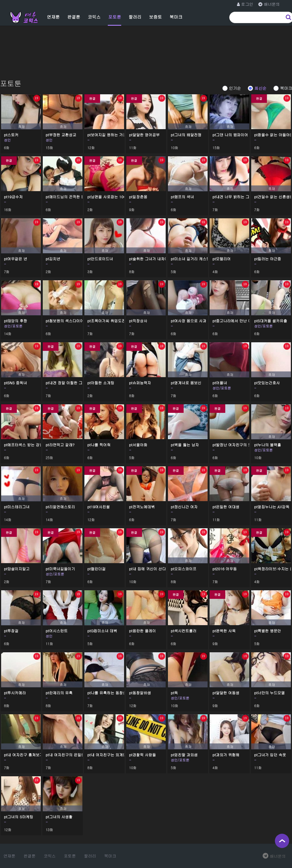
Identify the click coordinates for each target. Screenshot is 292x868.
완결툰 (74, 17)
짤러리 (135, 17)
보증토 (156, 17)
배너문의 (274, 856)
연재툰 (53, 17)
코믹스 (94, 17)
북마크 (176, 17)
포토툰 (114, 17)
